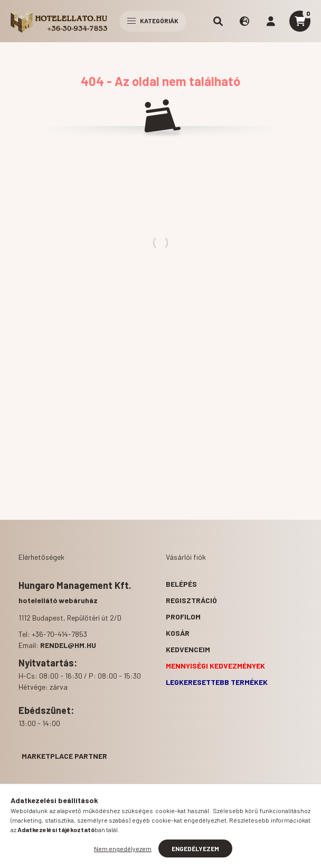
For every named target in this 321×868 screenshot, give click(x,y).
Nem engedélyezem (123, 848)
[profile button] (271, 21)
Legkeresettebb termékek (217, 682)
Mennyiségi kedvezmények (215, 666)
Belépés (181, 584)
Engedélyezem (195, 848)
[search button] (218, 21)
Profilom (183, 617)
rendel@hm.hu (68, 645)
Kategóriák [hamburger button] (153, 21)
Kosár (178, 633)
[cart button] (300, 21)
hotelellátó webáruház (58, 600)
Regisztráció (191, 600)
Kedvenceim (188, 649)
